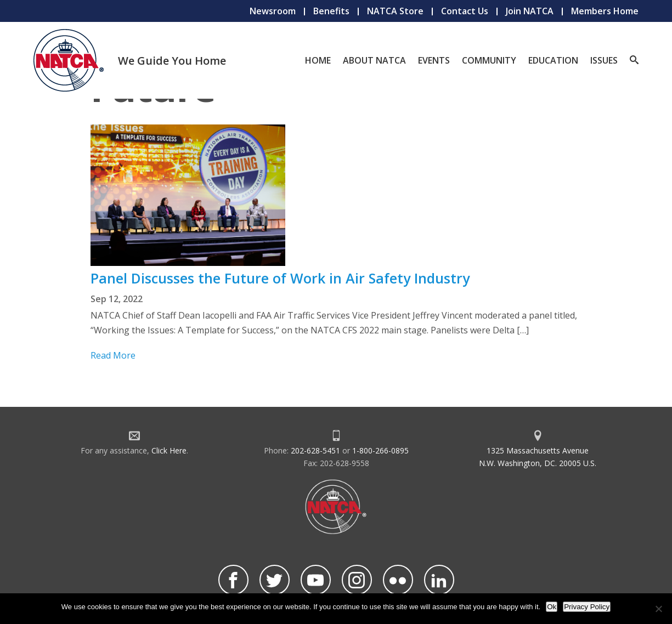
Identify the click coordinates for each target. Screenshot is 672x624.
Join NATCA (530, 11)
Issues (604, 60)
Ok (552, 607)
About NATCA (374, 60)
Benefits (331, 11)
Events (434, 60)
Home (318, 60)
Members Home (605, 11)
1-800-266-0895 (380, 450)
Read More (113, 355)
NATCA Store (395, 11)
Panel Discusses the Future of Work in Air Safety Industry (280, 278)
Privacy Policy (587, 607)
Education (553, 60)
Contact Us (465, 11)
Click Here (169, 450)
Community (489, 60)
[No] (658, 609)
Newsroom (273, 11)
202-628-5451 (315, 450)
